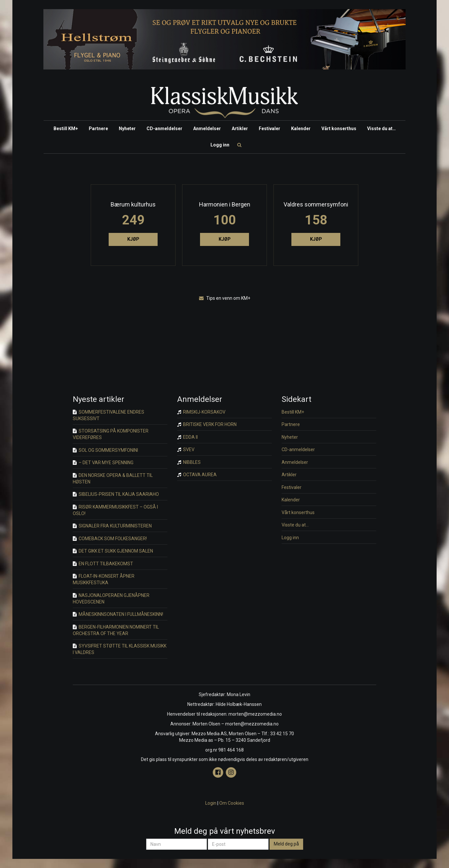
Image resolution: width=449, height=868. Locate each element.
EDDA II (187, 437)
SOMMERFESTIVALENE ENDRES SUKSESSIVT (108, 415)
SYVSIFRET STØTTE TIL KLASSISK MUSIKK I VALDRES (120, 649)
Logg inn (220, 145)
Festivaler (270, 129)
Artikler (240, 129)
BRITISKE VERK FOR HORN (207, 424)
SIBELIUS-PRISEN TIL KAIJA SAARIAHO (116, 494)
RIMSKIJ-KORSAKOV (201, 412)
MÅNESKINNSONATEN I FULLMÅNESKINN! (118, 614)
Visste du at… (381, 129)
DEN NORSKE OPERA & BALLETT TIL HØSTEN (113, 479)
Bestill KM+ (66, 129)
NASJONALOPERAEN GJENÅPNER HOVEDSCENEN (111, 599)
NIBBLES (189, 462)
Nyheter (127, 129)
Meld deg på (286, 844)
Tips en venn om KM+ (225, 298)
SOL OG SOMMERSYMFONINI (105, 450)
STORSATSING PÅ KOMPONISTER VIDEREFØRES (111, 434)
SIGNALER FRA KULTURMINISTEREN (112, 526)
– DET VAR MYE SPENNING (103, 463)
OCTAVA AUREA (197, 475)
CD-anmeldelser (164, 129)
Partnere (98, 129)
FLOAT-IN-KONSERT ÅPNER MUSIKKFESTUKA (104, 579)
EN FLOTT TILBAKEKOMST (103, 564)
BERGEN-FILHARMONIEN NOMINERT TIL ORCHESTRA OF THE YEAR (116, 630)
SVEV (186, 449)
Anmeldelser (207, 129)
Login (211, 803)
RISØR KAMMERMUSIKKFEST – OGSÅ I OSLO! (115, 510)
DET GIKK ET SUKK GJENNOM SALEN (113, 551)
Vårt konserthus (339, 129)
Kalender (301, 129)
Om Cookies (232, 803)
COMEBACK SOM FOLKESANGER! (110, 539)
